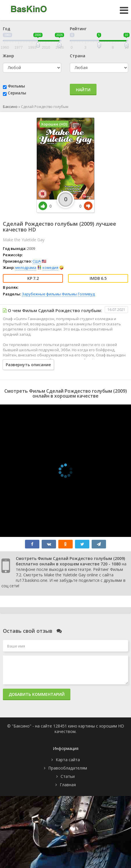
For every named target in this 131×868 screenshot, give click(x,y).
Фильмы (16, 86)
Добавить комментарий (37, 694)
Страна (78, 56)
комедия (50, 267)
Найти (83, 90)
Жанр (8, 56)
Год (7, 29)
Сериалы (17, 93)
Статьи (68, 776)
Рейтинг (78, 29)
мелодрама (26, 267)
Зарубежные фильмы (41, 294)
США (37, 261)
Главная (68, 785)
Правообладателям (68, 768)
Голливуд (86, 294)
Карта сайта (68, 760)
